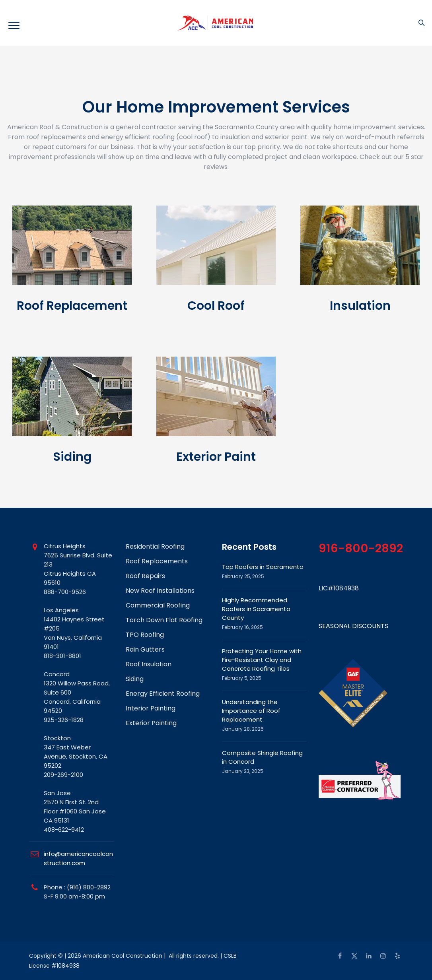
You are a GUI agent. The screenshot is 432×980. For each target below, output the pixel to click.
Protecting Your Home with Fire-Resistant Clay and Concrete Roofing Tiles (262, 660)
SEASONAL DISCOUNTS (353, 626)
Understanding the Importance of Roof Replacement (251, 711)
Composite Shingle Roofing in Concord (262, 757)
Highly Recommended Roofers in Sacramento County (256, 609)
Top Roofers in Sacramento (263, 567)
